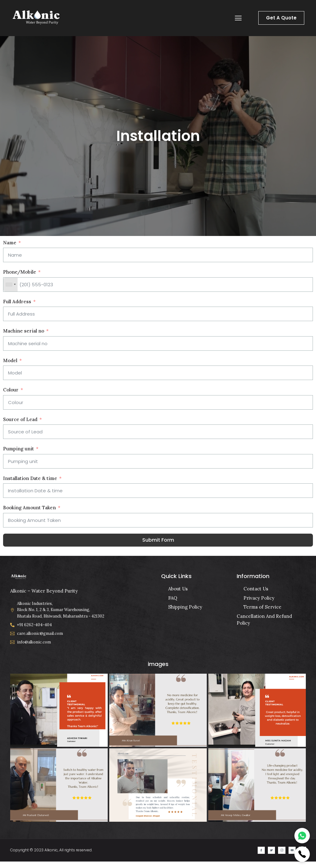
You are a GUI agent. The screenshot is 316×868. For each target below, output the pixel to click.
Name (10, 243)
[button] (238, 18)
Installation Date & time (30, 478)
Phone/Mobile (20, 272)
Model (10, 360)
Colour (11, 390)
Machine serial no (24, 331)
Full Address (17, 302)
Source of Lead (20, 419)
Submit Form (158, 540)
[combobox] (10, 285)
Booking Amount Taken (29, 508)
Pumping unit (19, 449)
